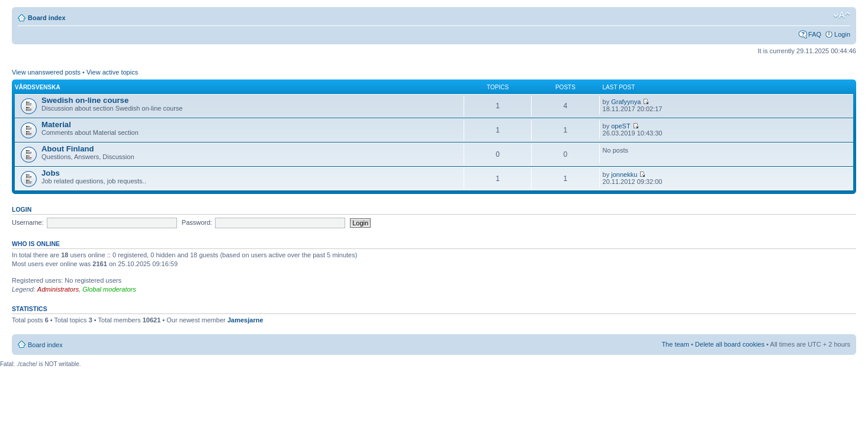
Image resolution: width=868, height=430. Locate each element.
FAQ (815, 34)
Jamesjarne (245, 320)
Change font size (842, 15)
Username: (28, 222)
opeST (621, 126)
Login (842, 34)
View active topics (112, 72)
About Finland (68, 149)
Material (56, 125)
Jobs (51, 173)
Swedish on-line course (85, 100)
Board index (47, 18)
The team (675, 344)
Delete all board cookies (730, 344)
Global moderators (109, 289)
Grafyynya (626, 102)
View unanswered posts (46, 72)
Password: (197, 222)
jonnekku (624, 174)
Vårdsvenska (38, 87)
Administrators (58, 289)
